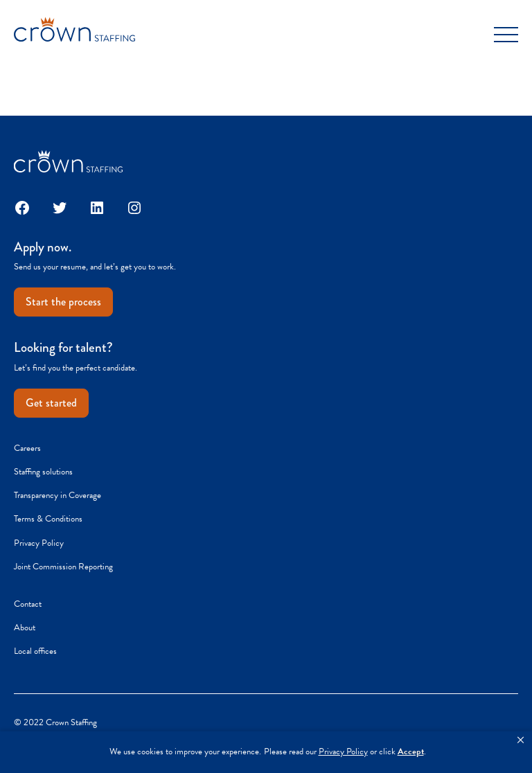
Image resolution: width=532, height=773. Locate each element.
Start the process (63, 302)
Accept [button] (411, 752)
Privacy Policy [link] (343, 752)
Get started (51, 403)
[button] (521, 740)
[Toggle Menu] (506, 34)
